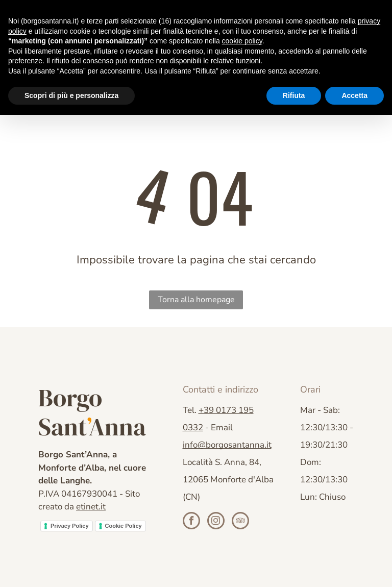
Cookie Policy (124, 526)
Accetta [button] (354, 95)
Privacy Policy (70, 526)
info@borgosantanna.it (227, 445)
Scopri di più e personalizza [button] (71, 95)
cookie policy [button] (242, 41)
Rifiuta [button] (294, 95)
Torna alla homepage (196, 300)
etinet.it (91, 507)
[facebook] (191, 522)
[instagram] (216, 522)
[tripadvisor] (240, 522)
